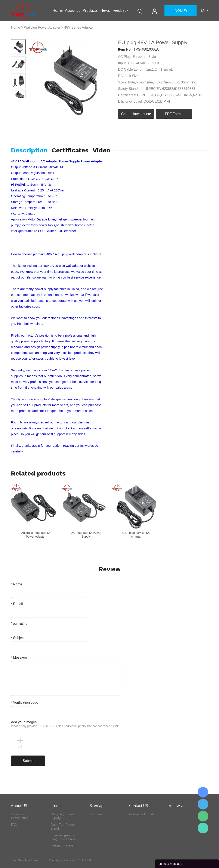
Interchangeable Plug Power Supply (64, 837)
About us (73, 11)
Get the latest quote (136, 114)
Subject (18, 638)
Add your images (65, 724)
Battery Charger (62, 846)
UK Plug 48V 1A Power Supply (86, 535)
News (105, 11)
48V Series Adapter (79, 27)
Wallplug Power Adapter (42, 27)
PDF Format (174, 114)
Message (19, 657)
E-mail (17, 604)
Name (17, 584)
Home (58, 11)
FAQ (14, 825)
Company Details (142, 814)
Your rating (19, 624)
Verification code (24, 702)
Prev (15, 101)
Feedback (120, 11)
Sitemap (96, 814)
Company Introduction (20, 816)
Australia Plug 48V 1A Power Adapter (36, 535)
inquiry (181, 11)
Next (22, 101)
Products (90, 11)
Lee (203, 828)
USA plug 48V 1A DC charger (136, 535)
